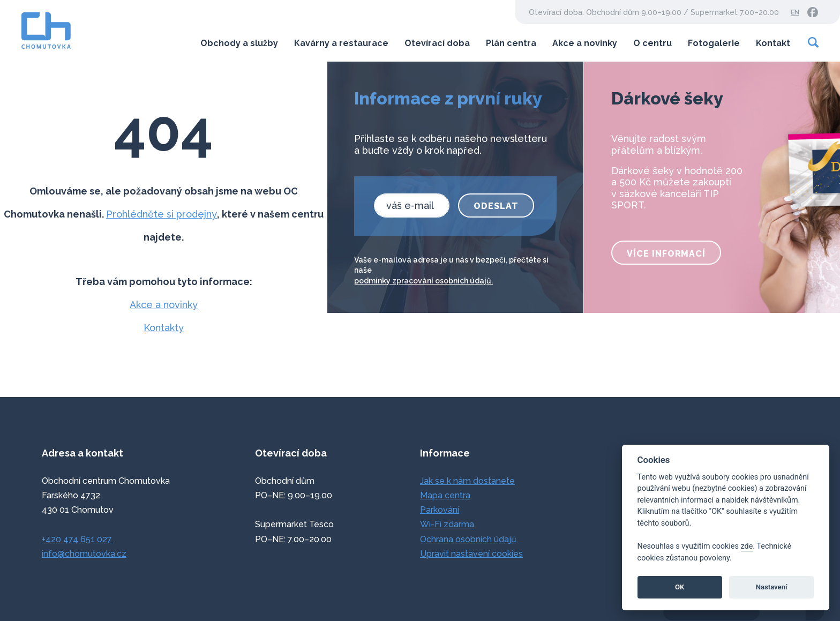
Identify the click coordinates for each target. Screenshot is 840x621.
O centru (652, 43)
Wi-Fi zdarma (447, 524)
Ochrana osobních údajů (468, 539)
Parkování (440, 510)
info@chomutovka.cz (84, 554)
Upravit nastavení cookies (471, 554)
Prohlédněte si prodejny (162, 214)
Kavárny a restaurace (341, 43)
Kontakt (773, 43)
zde (747, 546)
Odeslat (496, 206)
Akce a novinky (585, 43)
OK (680, 587)
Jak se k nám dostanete (467, 481)
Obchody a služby (239, 43)
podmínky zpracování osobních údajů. (423, 281)
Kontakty (164, 328)
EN (795, 12)
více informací (666, 254)
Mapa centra (445, 495)
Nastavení (772, 587)
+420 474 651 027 (77, 539)
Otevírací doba (437, 43)
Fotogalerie (714, 43)
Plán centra (511, 43)
